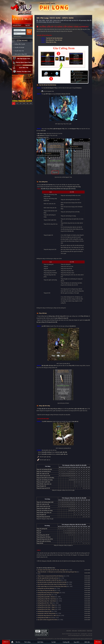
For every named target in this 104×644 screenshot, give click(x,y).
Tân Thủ (18, 642)
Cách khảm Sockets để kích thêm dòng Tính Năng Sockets (52, 584)
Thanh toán (89, 631)
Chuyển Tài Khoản (19, 47)
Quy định (77, 642)
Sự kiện (54, 642)
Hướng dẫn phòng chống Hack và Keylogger (48, 593)
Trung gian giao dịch (22, 63)
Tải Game (98, 642)
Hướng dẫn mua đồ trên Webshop (46, 588)
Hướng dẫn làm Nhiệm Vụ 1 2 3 (45, 618)
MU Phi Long (22, 8)
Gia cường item (50, 40)
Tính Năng (27, 642)
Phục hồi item (58, 40)
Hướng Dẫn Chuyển (20, 44)
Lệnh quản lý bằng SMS (21, 54)
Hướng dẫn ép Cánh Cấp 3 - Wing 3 (46, 605)
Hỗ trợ (22, 59)
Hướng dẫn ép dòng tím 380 (44, 611)
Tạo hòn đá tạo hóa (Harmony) (48, 85)
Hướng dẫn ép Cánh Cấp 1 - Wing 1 (46, 609)
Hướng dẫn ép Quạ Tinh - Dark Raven (47, 601)
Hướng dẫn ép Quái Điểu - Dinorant (46, 597)
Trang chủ (37, 20)
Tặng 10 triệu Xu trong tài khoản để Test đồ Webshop (50, 576)
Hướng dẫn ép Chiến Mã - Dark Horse (47, 599)
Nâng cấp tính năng (51, 42)
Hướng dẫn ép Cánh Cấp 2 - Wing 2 (46, 607)
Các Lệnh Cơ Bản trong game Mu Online (47, 620)
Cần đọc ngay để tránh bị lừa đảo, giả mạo (48, 578)
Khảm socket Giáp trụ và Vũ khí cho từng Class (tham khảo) (52, 586)
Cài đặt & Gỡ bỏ (82, 631)
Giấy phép (74, 631)
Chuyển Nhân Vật (19, 51)
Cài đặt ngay (22, 19)
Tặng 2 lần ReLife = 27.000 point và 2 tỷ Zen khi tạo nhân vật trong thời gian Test (57, 572)
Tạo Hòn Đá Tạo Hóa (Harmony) (54, 38)
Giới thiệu (69, 631)
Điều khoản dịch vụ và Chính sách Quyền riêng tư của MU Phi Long (77, 639)
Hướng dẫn (66, 642)
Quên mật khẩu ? (17, 36)
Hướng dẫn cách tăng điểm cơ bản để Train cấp (49, 580)
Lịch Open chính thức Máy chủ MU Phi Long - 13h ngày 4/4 (52, 570)
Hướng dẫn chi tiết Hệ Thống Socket (46, 613)
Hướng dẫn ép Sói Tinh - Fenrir (45, 603)
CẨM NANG (22, 40)
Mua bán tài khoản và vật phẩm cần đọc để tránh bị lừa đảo (52, 582)
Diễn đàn (88, 642)
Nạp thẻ (28, 25)
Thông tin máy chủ (22, 72)
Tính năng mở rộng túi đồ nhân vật (46, 591)
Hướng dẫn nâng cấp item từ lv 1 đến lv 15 (48, 615)
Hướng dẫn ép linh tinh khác (44, 595)
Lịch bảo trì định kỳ (22, 68)
